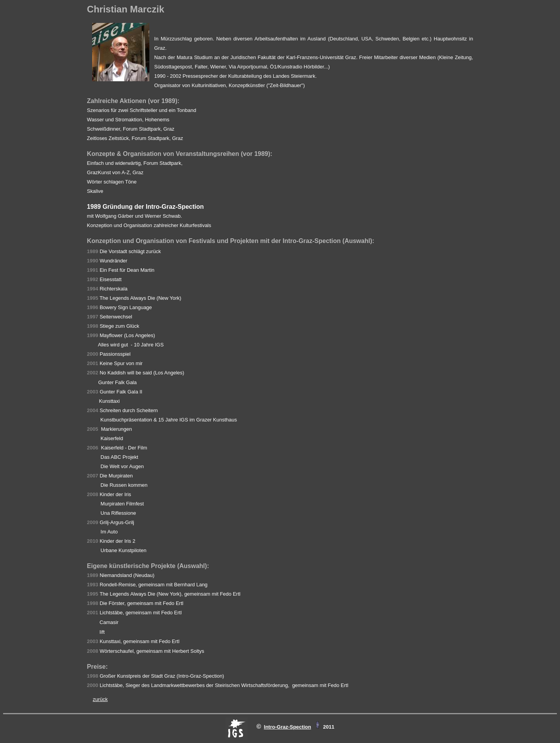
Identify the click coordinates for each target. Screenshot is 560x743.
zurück (100, 699)
